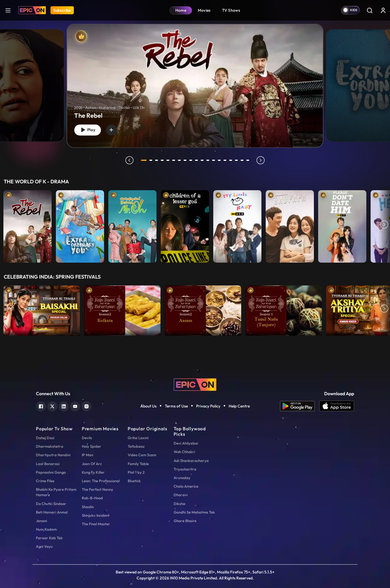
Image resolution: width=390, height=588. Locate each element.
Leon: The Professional (101, 481)
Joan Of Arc (92, 464)
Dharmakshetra (50, 446)
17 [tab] (237, 160)
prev (129, 160)
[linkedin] (64, 406)
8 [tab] (186, 160)
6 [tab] (174, 160)
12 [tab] (209, 160)
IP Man (88, 455)
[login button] (383, 10)
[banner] (195, 86)
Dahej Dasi (45, 438)
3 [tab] (157, 160)
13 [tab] (214, 160)
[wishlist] (115, 129)
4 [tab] (163, 160)
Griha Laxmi (138, 438)
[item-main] (28, 225)
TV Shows (231, 10)
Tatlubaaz (136, 446)
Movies (204, 10)
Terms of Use (176, 406)
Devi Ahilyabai (186, 443)
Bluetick (134, 481)
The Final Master (96, 524)
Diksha (179, 504)
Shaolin (88, 507)
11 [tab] (203, 160)
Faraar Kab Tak (49, 538)
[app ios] (337, 406)
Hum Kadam (46, 529)
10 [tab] (197, 160)
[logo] (195, 384)
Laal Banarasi (48, 464)
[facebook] (41, 406)
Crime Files (45, 481)
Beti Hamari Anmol (52, 512)
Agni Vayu (44, 546)
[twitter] (52, 406)
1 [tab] (144, 160)
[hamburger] (8, 10)
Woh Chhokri (184, 452)
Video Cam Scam (142, 455)
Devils (87, 438)
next (261, 160)
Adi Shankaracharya (191, 461)
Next (384, 225)
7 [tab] (180, 160)
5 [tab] (169, 160)
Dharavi (181, 495)
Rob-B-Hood (92, 498)
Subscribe (62, 10)
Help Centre (239, 406)
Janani (41, 521)
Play (89, 129)
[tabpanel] (195, 81)
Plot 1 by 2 (136, 472)
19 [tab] (249, 160)
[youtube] (75, 406)
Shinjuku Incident (96, 515)
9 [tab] (192, 160)
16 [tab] (231, 160)
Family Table (138, 464)
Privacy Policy (208, 406)
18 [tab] (243, 160)
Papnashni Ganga (51, 472)
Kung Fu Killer (93, 472)
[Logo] (32, 10)
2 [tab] (152, 160)
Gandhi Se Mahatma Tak (194, 512)
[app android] (300, 406)
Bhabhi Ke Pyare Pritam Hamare (56, 492)
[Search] (369, 10)
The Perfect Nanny (97, 489)
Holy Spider (92, 446)
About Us (148, 406)
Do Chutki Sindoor (51, 504)
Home (181, 10)
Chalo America (186, 486)
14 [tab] (220, 160)
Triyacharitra (185, 469)
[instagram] (87, 406)
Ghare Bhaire (185, 521)
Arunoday (182, 478)
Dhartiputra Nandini (53, 455)
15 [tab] (226, 160)
